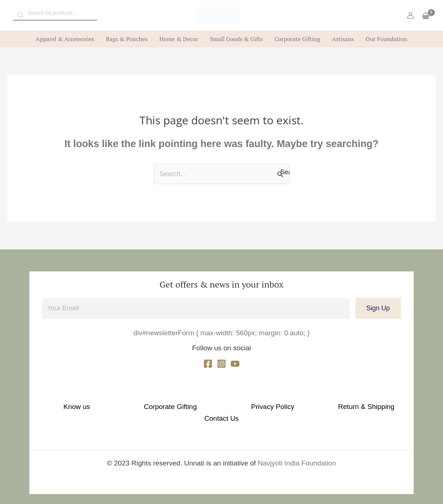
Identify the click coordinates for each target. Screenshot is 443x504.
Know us (87, 406)
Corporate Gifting (154, 406)
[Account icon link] (410, 15)
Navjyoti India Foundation (297, 451)
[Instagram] (221, 364)
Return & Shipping (298, 406)
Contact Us (356, 406)
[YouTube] (235, 364)
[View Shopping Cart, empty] (426, 16)
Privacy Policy (231, 406)
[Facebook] (208, 364)
